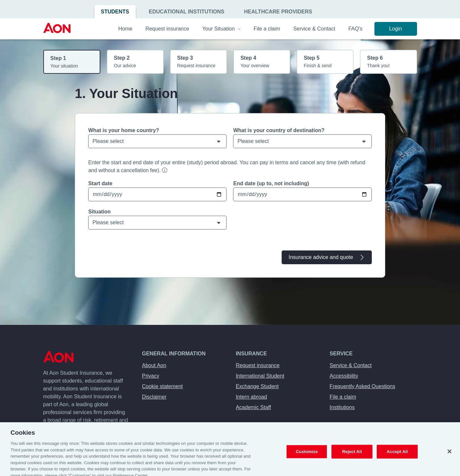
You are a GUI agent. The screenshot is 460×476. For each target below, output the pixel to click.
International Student (260, 376)
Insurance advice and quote (327, 257)
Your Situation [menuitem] (221, 29)
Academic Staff (253, 407)
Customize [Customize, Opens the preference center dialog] (307, 456)
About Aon (154, 365)
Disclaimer (154, 397)
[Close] (450, 456)
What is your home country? (124, 130)
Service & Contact (350, 365)
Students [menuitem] (115, 12)
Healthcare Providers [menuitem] (278, 12)
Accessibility (344, 376)
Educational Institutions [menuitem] (187, 12)
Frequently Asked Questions (362, 386)
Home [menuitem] (125, 29)
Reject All (352, 456)
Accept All (397, 456)
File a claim (343, 397)
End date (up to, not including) (271, 183)
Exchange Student (257, 386)
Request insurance (258, 365)
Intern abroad (251, 397)
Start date (100, 183)
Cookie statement (162, 386)
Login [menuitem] (396, 29)
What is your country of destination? (279, 130)
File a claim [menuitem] (267, 29)
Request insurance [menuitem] (167, 29)
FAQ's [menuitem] (355, 29)
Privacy (150, 376)
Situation (99, 212)
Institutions (342, 407)
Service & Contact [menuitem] (314, 29)
